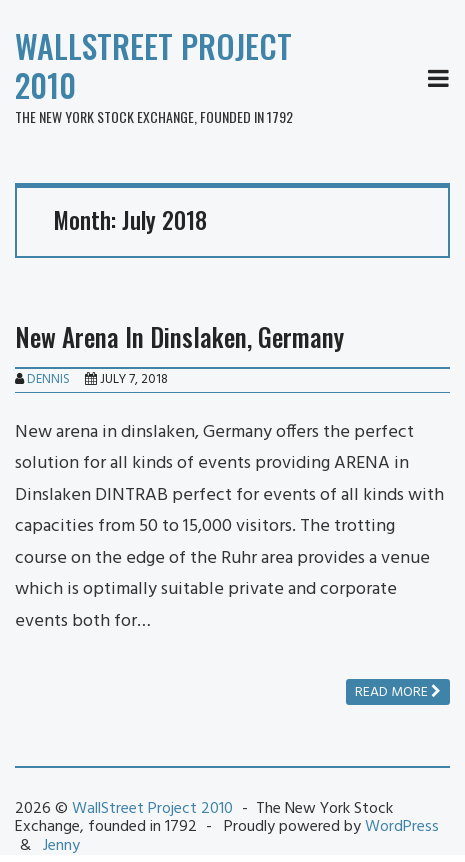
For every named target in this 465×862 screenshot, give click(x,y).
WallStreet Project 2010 (153, 65)
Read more (398, 692)
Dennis (48, 379)
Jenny (61, 846)
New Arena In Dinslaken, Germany (179, 336)
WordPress (402, 827)
